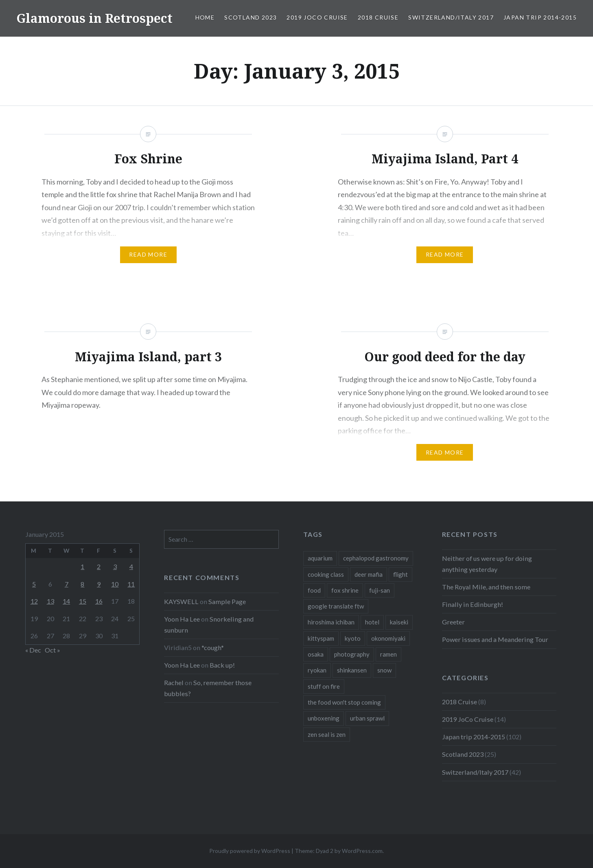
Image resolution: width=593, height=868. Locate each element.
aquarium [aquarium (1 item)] (320, 558)
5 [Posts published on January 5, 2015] (34, 584)
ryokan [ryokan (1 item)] (317, 670)
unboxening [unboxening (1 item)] (324, 718)
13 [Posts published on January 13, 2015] (50, 601)
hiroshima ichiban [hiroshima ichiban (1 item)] (331, 622)
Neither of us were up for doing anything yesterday (487, 564)
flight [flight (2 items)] (400, 574)
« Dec (33, 650)
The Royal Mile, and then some (486, 587)
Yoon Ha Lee (182, 619)
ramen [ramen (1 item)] (388, 654)
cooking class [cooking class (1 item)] (326, 574)
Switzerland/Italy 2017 (451, 17)
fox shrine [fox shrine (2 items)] (345, 590)
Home (205, 17)
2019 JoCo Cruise (317, 17)
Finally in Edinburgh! (473, 604)
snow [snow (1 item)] (384, 670)
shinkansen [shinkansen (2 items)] (352, 670)
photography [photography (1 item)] (352, 654)
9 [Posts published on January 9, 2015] (99, 584)
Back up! (222, 665)
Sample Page (227, 601)
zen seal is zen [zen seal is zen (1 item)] (327, 734)
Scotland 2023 (251, 17)
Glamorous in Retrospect (94, 18)
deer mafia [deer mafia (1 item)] (369, 574)
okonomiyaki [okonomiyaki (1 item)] (388, 638)
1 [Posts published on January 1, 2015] (82, 566)
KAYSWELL (181, 601)
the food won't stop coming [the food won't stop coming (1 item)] (344, 702)
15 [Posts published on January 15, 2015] (83, 601)
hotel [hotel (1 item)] (372, 622)
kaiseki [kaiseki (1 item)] (399, 622)
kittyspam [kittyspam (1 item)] (321, 638)
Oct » (53, 650)
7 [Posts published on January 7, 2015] (67, 584)
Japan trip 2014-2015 (540, 17)
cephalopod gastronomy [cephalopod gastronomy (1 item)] (376, 558)
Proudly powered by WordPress (250, 851)
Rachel (174, 682)
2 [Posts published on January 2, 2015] (99, 566)
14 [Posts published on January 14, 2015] (66, 601)
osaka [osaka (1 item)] (316, 654)
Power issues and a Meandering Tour (495, 639)
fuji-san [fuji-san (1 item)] (380, 590)
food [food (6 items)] (314, 590)
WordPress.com (362, 851)
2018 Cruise (378, 17)
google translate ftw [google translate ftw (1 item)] (336, 606)
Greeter (453, 622)
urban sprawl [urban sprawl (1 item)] (367, 718)
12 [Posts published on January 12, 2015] (34, 601)
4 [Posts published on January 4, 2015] (131, 566)
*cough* (213, 647)
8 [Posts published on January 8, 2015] (82, 584)
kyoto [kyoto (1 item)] (353, 638)
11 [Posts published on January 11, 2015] (131, 584)
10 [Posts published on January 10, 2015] (115, 584)
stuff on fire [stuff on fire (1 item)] (324, 686)
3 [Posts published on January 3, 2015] (115, 566)
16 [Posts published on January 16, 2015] (99, 601)
